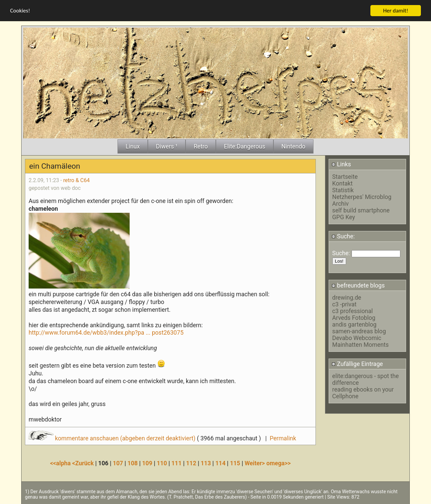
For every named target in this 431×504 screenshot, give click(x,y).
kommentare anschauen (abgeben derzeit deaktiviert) (113, 438)
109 (147, 463)
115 (235, 463)
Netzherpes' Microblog (362, 197)
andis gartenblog (355, 324)
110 (162, 463)
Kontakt (343, 183)
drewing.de (347, 297)
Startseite (345, 176)
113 (206, 463)
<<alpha (61, 463)
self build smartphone (361, 210)
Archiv (341, 203)
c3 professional (353, 311)
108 (133, 463)
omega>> (278, 463)
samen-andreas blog (359, 331)
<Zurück (84, 463)
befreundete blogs (358, 285)
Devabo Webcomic (357, 338)
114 (220, 463)
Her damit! (396, 10)
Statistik (343, 190)
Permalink (283, 438)
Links (341, 164)
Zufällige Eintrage (357, 364)
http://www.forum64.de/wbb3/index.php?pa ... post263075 (106, 333)
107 (118, 463)
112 (191, 463)
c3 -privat (344, 304)
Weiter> (255, 463)
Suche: (343, 236)
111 (176, 463)
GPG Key (344, 217)
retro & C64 (77, 180)
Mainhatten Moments (361, 344)
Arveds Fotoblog (354, 317)
